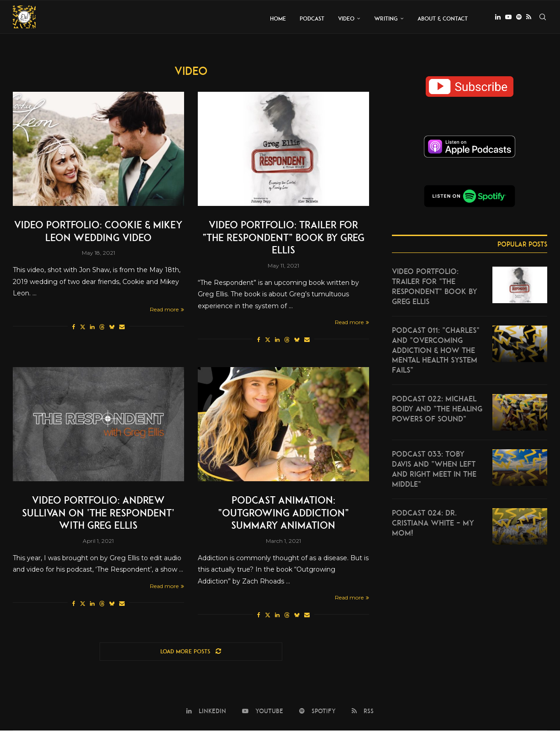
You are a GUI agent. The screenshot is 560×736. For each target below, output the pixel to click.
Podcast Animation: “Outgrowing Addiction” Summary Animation (283, 516)
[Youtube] (508, 19)
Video (346, 18)
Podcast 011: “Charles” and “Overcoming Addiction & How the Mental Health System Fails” (436, 352)
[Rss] (529, 19)
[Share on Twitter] (83, 329)
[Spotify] (519, 19)
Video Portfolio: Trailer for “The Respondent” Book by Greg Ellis (283, 239)
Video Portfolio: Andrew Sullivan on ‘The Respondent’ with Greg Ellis (98, 516)
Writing (386, 18)
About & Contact (443, 18)
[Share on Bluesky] (112, 329)
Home (278, 18)
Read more (167, 311)
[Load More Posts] (191, 657)
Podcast (312, 18)
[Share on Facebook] (74, 329)
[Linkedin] (498, 19)
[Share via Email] (122, 329)
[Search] (543, 19)
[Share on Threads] (102, 329)
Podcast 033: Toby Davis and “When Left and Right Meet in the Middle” (434, 472)
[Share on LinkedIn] (92, 329)
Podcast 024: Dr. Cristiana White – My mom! (433, 526)
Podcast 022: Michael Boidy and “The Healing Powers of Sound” (437, 412)
